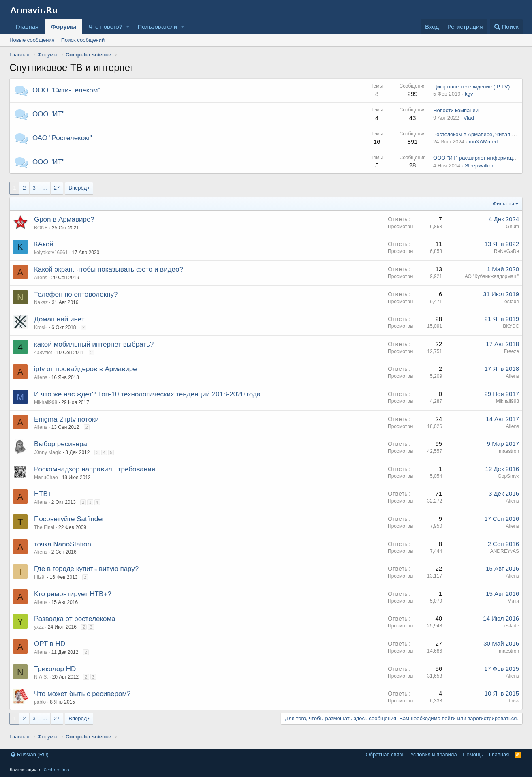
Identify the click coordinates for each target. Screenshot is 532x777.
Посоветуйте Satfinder (69, 519)
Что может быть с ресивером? (82, 694)
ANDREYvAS (505, 551)
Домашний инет (59, 319)
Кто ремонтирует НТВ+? (73, 594)
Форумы (63, 27)
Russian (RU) (30, 755)
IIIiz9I (40, 577)
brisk (514, 701)
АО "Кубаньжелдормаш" (491, 276)
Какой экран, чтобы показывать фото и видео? (109, 269)
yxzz (39, 627)
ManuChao (46, 477)
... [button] (45, 188)
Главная (27, 27)
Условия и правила (434, 755)
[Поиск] (506, 27)
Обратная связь (385, 755)
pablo (40, 702)
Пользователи (157, 27)
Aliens (41, 377)
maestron (509, 451)
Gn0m (512, 227)
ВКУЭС (511, 326)
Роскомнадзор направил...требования (95, 469)
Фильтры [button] (503, 204)
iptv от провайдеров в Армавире (85, 369)
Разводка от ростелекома (75, 619)
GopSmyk (508, 476)
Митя (513, 601)
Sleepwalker (479, 166)
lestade (511, 302)
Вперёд (78, 188)
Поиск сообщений (83, 40)
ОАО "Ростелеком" (62, 138)
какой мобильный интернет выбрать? (94, 344)
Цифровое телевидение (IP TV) (471, 87)
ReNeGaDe (506, 251)
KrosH (41, 327)
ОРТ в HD (50, 644)
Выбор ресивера (61, 444)
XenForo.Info (56, 770)
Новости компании (456, 110)
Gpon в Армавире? (64, 219)
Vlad (468, 118)
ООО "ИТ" (48, 114)
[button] (128, 27)
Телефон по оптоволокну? (76, 294)
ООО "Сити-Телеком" (66, 90)
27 (57, 188)
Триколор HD (55, 669)
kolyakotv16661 (51, 253)
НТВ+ (43, 494)
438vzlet (43, 353)
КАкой (44, 244)
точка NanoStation (63, 544)
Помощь (473, 755)
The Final (44, 527)
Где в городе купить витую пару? (86, 569)
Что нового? (105, 27)
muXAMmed (483, 142)
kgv (469, 94)
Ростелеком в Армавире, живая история (482, 134)
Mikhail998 (46, 402)
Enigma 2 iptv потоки (66, 419)
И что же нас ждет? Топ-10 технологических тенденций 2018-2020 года (147, 394)
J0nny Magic (48, 452)
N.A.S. (41, 677)
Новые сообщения (32, 40)
